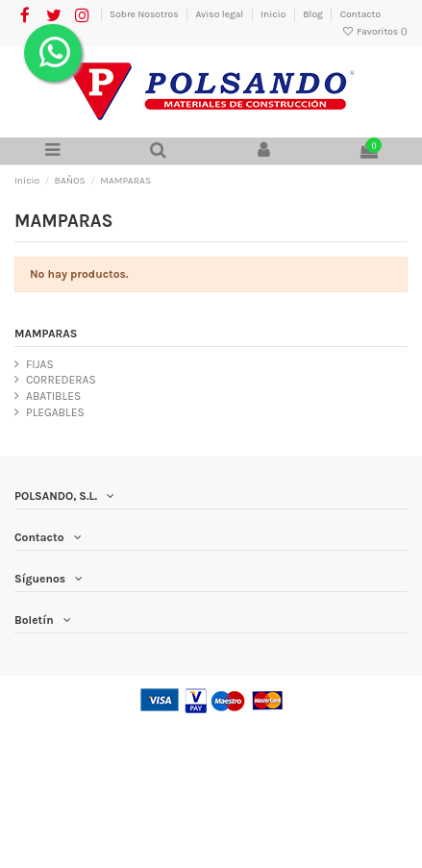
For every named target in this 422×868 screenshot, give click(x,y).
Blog (314, 14)
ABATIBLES (53, 396)
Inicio (274, 14)
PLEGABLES (55, 412)
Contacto (360, 14)
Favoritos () (374, 32)
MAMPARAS (46, 334)
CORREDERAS (61, 380)
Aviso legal (220, 14)
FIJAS (40, 364)
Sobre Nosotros (145, 14)
